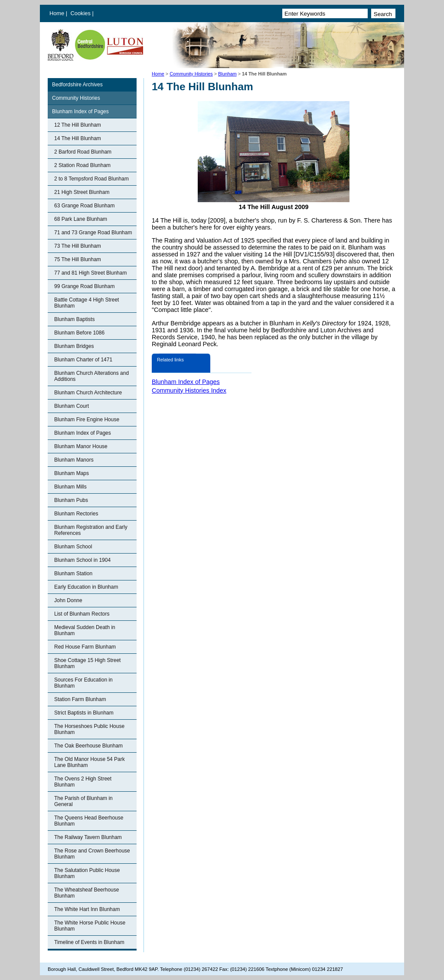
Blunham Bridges (74, 346)
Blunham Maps (72, 473)
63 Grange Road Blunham (84, 206)
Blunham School (73, 547)
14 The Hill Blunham (78, 138)
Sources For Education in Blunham (83, 683)
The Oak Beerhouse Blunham (88, 746)
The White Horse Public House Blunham (90, 926)
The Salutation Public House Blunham (87, 873)
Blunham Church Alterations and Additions (91, 376)
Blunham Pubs (71, 500)
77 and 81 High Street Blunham (90, 273)
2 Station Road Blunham (82, 165)
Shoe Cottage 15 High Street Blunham (87, 663)
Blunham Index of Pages (80, 111)
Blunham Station (73, 574)
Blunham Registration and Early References (91, 530)
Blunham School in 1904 (82, 560)
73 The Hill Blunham (78, 246)
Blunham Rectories (76, 514)
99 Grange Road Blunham (84, 286)
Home (57, 13)
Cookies (82, 13)
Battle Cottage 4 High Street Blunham (87, 303)
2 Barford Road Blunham (83, 152)
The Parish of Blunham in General (83, 801)
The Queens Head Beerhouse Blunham (89, 821)
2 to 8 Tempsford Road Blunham (91, 179)
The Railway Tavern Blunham (88, 837)
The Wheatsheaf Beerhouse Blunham (87, 893)
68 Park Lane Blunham (81, 219)
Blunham (227, 74)
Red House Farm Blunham (85, 647)
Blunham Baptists (74, 319)
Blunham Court (72, 406)
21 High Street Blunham (82, 192)
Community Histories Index (189, 390)
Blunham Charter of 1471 (83, 360)
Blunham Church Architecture (88, 393)
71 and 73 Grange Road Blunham (93, 233)
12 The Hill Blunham (78, 125)
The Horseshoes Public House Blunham (89, 729)
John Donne (68, 600)
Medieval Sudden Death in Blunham (85, 630)
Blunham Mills (70, 487)
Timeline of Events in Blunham (89, 942)
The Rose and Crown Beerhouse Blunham (92, 854)
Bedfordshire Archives (77, 85)
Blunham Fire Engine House (87, 420)
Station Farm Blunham (80, 699)
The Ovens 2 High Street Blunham (83, 782)
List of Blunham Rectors (82, 614)
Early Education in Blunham (86, 587)
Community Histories (191, 74)
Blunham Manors (74, 460)
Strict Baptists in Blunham (84, 713)
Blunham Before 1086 (79, 333)
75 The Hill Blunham (78, 259)
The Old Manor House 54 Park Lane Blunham (90, 762)
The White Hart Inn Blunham (87, 909)
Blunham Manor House (81, 446)
